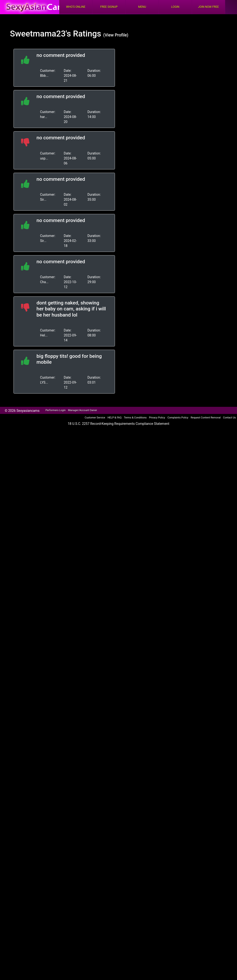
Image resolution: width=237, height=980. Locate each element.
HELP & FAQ (115, 418)
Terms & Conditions (135, 418)
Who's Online (76, 7)
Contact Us (229, 418)
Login (175, 7)
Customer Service (95, 418)
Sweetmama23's (40, 34)
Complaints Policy (178, 418)
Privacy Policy (157, 418)
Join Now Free (209, 7)
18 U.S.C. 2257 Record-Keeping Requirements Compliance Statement (119, 424)
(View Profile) (116, 35)
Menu (142, 7)
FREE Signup (109, 7)
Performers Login (56, 410)
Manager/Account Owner (83, 410)
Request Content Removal (206, 418)
